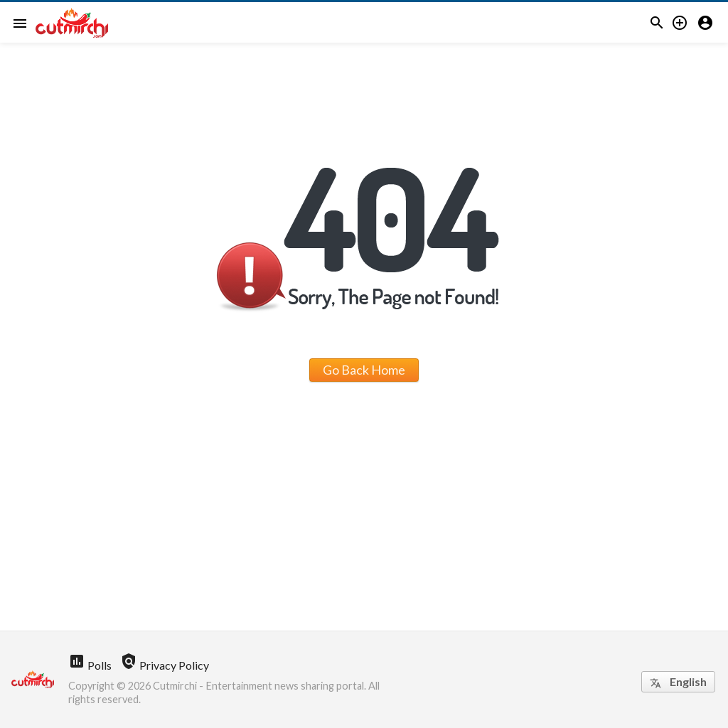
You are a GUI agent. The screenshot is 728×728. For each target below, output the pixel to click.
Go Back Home (364, 370)
